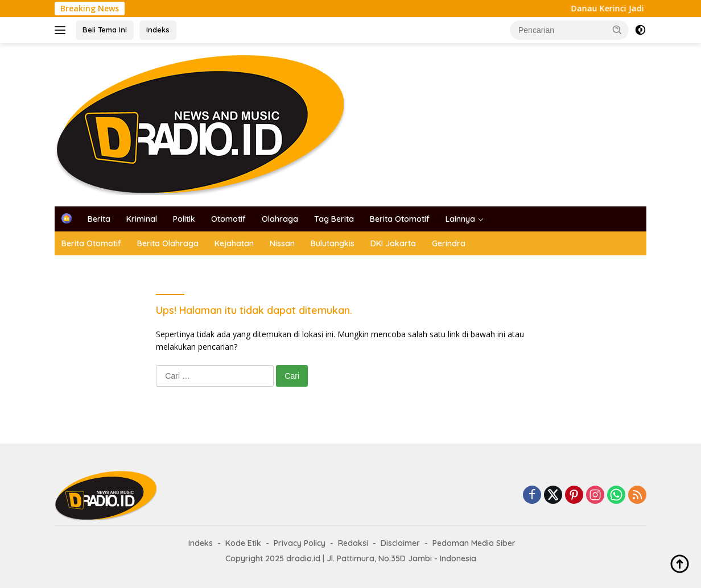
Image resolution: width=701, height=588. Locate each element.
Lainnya (460, 219)
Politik (184, 219)
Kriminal (142, 219)
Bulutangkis (333, 243)
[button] (617, 30)
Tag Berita (334, 219)
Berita (99, 219)
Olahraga (280, 219)
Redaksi (353, 543)
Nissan (282, 243)
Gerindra (449, 243)
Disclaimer (400, 543)
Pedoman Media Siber (474, 543)
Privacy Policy (300, 543)
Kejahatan (234, 243)
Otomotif (228, 219)
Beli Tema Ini (105, 30)
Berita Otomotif (400, 219)
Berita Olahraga (168, 243)
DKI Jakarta (393, 243)
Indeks (158, 30)
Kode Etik (243, 543)
